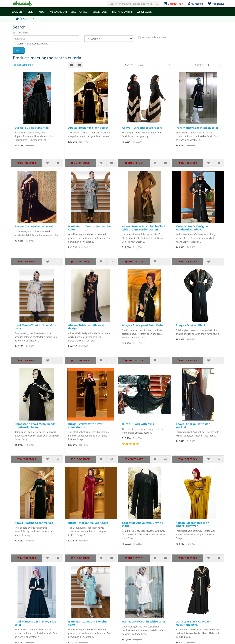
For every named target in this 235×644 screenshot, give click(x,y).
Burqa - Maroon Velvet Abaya (88, 523)
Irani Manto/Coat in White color (144, 621)
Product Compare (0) (23, 65)
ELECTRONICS (80, 12)
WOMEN (18, 12)
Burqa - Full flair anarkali (32, 128)
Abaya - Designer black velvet (88, 128)
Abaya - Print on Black (191, 325)
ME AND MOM (58, 12)
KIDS (42, 12)
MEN (31, 12)
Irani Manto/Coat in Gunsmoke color (90, 228)
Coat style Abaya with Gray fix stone (142, 524)
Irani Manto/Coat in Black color (197, 128)
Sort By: (129, 65)
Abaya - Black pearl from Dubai (143, 325)
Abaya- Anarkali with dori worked (193, 425)
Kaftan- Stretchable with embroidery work (192, 524)
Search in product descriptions (30, 44)
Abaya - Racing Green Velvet (34, 523)
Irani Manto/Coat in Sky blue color (88, 623)
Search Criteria (20, 33)
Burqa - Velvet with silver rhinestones (85, 425)
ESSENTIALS (101, 12)
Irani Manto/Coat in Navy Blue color (35, 623)
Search (27, 19)
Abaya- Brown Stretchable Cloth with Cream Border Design (144, 228)
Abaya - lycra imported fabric (142, 128)
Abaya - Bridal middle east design (86, 327)
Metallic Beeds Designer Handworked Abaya (192, 228)
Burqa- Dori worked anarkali (34, 226)
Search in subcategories (152, 37)
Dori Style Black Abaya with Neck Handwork (195, 623)
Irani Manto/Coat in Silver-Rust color (36, 327)
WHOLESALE (144, 12)
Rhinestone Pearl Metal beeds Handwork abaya (35, 425)
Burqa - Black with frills (138, 424)
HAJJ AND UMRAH (123, 12)
